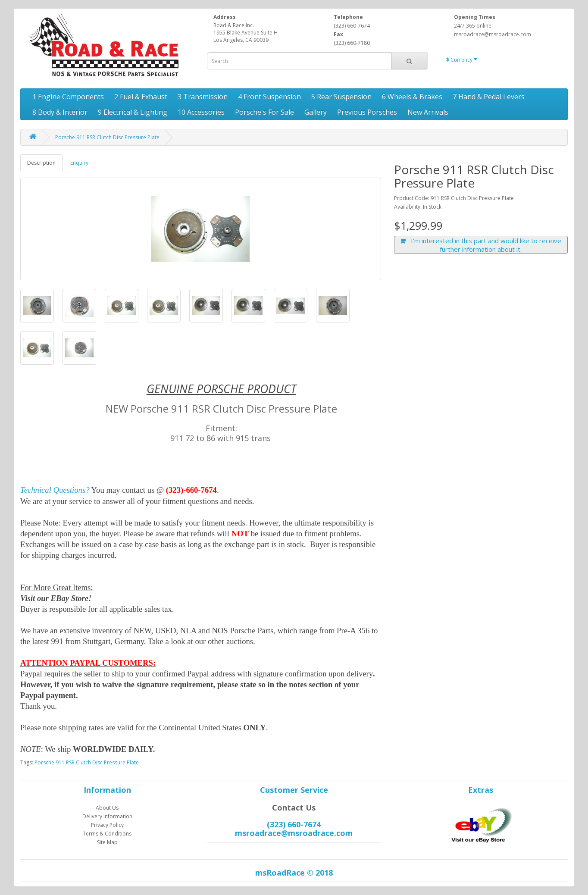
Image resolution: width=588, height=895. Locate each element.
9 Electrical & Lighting (133, 112)
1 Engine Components (68, 97)
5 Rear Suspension (341, 97)
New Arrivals (428, 112)
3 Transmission (203, 97)
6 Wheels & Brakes (412, 97)
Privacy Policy (107, 825)
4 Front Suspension (269, 97)
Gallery (316, 112)
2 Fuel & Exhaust (141, 97)
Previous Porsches (367, 112)
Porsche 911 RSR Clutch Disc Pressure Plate (107, 137)
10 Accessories (201, 112)
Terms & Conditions (107, 834)
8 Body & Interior (60, 112)
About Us (107, 808)
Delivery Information (107, 816)
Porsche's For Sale (264, 112)
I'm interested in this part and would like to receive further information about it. (481, 245)
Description (41, 163)
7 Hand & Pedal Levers (489, 97)
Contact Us (294, 807)
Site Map (107, 842)
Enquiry (79, 163)
